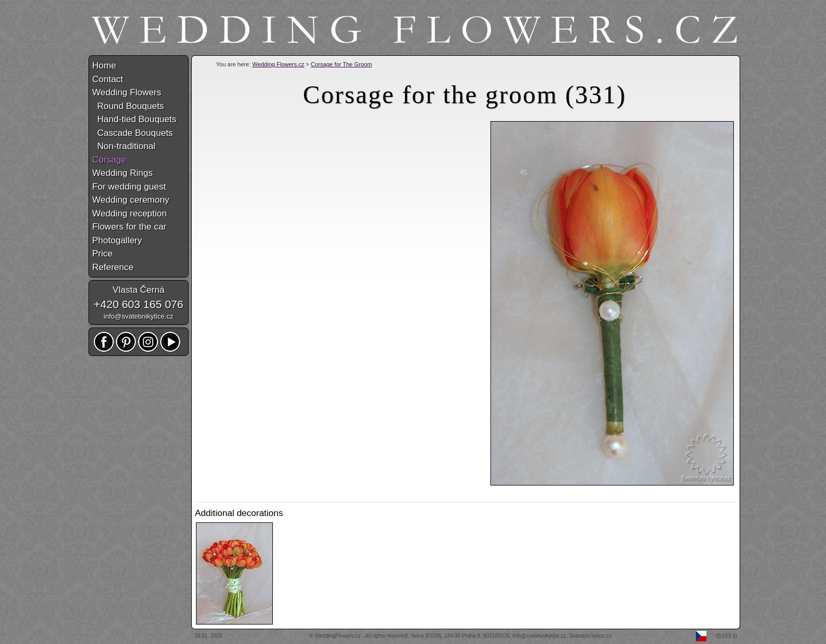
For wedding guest (129, 187)
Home (104, 66)
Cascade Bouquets (132, 133)
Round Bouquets (128, 106)
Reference (113, 267)
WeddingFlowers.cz (337, 636)
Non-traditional (124, 146)
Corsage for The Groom (341, 64)
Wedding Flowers (127, 92)
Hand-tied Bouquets (134, 119)
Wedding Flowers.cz (278, 64)
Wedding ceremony (131, 200)
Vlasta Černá (139, 290)
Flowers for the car (129, 227)
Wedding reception (129, 214)
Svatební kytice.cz (590, 636)
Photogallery (117, 240)
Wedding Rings (122, 173)
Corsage (109, 160)
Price (102, 254)
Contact (108, 79)
